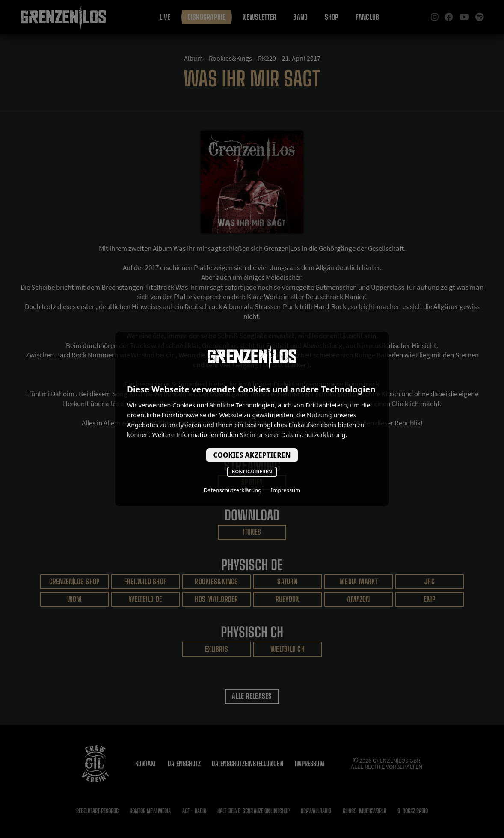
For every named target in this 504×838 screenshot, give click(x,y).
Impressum (286, 490)
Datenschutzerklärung (233, 490)
